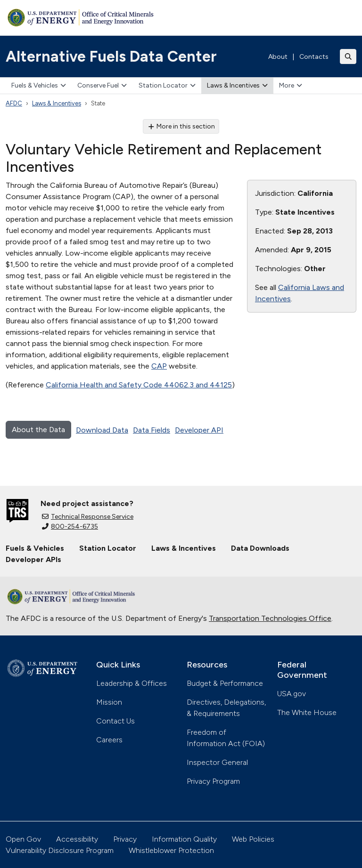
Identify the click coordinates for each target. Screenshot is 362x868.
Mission (109, 702)
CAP (159, 366)
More (291, 85)
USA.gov (292, 694)
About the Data (38, 430)
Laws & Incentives (237, 85)
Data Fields (152, 430)
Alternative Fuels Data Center (111, 56)
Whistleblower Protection (171, 850)
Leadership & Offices (132, 683)
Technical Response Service (88, 517)
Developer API (199, 430)
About (278, 57)
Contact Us (115, 721)
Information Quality (184, 839)
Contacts (314, 57)
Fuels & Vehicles (39, 85)
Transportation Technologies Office (270, 618)
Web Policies (253, 839)
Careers (109, 740)
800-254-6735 (70, 526)
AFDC (14, 103)
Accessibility (77, 839)
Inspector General (217, 762)
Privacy (125, 839)
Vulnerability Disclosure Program (60, 850)
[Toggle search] (348, 56)
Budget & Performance (225, 683)
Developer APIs (33, 559)
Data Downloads (260, 548)
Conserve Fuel (102, 85)
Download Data (102, 430)
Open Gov (23, 839)
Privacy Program (213, 781)
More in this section (181, 126)
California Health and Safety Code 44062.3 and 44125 (139, 385)
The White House (307, 712)
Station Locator (167, 85)
